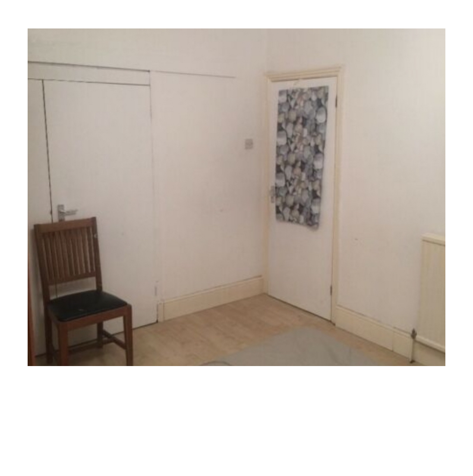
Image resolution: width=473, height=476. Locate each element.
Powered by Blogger (236, 453)
